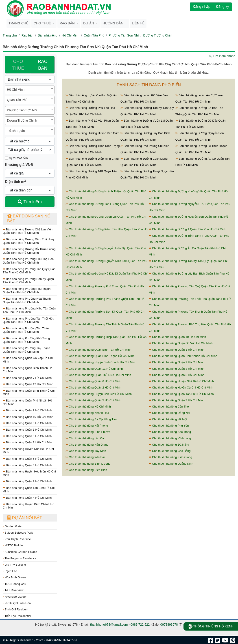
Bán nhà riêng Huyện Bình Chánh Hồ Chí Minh (28, 506)
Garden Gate (12, 526)
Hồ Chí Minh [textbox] (16, 90)
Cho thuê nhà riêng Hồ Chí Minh (88, 407)
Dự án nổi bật (25, 518)
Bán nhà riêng (47, 35)
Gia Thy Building (14, 565)
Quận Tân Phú (94, 35)
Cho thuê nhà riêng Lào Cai (85, 438)
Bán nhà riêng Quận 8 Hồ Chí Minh (27, 423)
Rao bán (68, 23)
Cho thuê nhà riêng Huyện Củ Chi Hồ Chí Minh (181, 387)
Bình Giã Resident (15, 609)
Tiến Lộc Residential (17, 616)
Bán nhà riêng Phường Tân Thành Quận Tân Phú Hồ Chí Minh (27, 330)
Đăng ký (222, 7)
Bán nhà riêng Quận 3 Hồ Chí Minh (27, 436)
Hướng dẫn (113, 23)
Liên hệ (138, 23)
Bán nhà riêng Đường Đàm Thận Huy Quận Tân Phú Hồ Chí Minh (29, 241)
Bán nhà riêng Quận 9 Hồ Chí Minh (27, 410)
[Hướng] (30, 141)
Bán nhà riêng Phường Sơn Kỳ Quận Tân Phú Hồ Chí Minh (28, 281)
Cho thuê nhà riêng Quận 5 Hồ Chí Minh (93, 400)
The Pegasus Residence (20, 558)
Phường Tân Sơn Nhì (124, 35)
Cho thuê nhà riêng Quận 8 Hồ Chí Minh (177, 369)
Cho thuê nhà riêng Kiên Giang (170, 457)
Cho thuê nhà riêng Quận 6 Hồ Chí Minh (93, 381)
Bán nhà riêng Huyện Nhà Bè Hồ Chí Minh (28, 451)
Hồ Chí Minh (71, 35)
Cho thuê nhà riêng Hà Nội (168, 419)
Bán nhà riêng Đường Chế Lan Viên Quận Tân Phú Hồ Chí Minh (28, 231)
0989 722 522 (140, 625)
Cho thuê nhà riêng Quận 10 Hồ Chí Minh (177, 337)
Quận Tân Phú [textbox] (17, 100)
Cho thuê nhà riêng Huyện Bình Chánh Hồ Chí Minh (101, 362)
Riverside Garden (15, 597)
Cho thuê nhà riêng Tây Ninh (86, 451)
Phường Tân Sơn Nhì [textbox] (22, 110)
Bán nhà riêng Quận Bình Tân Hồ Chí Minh (29, 392)
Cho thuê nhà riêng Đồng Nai (169, 413)
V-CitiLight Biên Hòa (17, 603)
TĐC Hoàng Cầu (14, 584)
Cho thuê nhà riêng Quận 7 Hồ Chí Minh (177, 400)
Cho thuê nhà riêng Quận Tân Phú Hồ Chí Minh (181, 394)
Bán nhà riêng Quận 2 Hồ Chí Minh (27, 481)
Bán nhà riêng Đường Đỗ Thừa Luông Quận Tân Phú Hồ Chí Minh (29, 251)
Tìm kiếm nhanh (222, 56)
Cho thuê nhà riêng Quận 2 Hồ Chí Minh (93, 387)
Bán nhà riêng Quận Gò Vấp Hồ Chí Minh (28, 360)
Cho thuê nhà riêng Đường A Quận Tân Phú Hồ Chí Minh (187, 229)
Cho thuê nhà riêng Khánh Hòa (87, 413)
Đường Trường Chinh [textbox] (22, 120)
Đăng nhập (201, 7)
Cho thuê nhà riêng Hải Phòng (87, 426)
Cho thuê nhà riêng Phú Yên (169, 426)
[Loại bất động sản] (30, 79)
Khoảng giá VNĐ (19, 165)
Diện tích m (15, 181)
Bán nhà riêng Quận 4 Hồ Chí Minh (27, 498)
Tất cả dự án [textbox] (16, 131)
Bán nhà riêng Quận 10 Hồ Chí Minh (28, 417)
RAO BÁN (43, 65)
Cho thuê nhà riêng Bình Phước (88, 432)
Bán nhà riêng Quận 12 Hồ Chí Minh (28, 384)
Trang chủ (19, 23)
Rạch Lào (10, 571)
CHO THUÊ (18, 65)
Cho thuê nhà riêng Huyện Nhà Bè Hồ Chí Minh (181, 381)
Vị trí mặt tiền (16, 158)
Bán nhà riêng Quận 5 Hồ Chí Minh (27, 459)
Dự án (89, 23)
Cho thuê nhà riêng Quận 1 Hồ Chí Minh (177, 350)
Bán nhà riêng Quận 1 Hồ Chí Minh (27, 430)
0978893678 (169, 625)
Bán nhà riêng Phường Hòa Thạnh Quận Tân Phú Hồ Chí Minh (27, 300)
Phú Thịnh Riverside (17, 539)
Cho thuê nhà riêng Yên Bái (85, 457)
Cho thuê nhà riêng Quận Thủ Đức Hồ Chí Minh (98, 375)
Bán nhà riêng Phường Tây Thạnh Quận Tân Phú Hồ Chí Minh (26, 350)
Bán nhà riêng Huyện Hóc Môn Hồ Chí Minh (29, 473)
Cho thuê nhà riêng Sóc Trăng (170, 432)
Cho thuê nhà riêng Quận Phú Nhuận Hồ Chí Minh (183, 356)
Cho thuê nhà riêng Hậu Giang (87, 445)
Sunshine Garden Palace (20, 552)
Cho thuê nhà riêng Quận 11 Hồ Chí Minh (94, 369)
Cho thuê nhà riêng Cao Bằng (170, 451)
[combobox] (30, 90)
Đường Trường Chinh (158, 35)
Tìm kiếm (30, 202)
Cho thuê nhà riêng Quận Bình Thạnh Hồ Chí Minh (100, 356)
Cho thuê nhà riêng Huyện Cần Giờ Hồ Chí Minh (99, 394)
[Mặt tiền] (7, 158)
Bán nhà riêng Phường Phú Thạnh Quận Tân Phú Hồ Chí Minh (27, 291)
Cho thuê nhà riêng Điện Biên (86, 470)
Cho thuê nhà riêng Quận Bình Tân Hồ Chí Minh (98, 350)
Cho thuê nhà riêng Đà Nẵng (169, 445)
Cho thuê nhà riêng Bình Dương (88, 464)
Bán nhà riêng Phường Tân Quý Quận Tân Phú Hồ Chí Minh (29, 271)
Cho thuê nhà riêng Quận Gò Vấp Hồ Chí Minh (181, 343)
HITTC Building (14, 545)
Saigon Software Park (18, 533)
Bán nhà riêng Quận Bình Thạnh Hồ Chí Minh (28, 370)
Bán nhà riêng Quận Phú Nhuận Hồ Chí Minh (27, 402)
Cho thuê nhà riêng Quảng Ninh (171, 464)
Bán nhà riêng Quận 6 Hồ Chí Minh (27, 465)
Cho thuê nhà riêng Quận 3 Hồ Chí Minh (177, 375)
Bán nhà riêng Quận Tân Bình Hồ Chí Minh (29, 490)
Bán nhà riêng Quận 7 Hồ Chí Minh (27, 378)
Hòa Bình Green (14, 577)
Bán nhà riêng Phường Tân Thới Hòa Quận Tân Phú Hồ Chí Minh (28, 320)
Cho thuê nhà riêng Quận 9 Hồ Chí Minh (177, 362)
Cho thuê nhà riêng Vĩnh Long (170, 438)
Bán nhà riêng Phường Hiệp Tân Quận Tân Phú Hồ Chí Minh (29, 310)
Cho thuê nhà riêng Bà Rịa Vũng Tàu (91, 419)
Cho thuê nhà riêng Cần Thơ (169, 407)
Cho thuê (43, 23)
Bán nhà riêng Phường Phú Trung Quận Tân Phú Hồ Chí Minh (26, 340)
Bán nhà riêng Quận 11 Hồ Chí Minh (28, 442)
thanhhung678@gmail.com (109, 625)
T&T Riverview (13, 590)
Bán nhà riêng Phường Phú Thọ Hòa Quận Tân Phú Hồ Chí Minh (28, 261)
